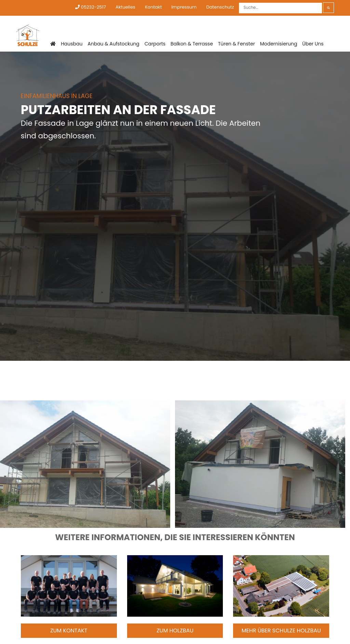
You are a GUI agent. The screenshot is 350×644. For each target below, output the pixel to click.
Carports (155, 44)
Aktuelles (125, 7)
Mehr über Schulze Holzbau (281, 631)
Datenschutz (220, 7)
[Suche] (280, 8)
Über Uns (313, 44)
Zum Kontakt (69, 631)
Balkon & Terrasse (192, 44)
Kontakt (153, 7)
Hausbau (72, 44)
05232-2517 (90, 7)
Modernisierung (279, 44)
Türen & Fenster (237, 44)
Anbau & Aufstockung (113, 44)
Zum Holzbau (175, 631)
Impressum (184, 7)
